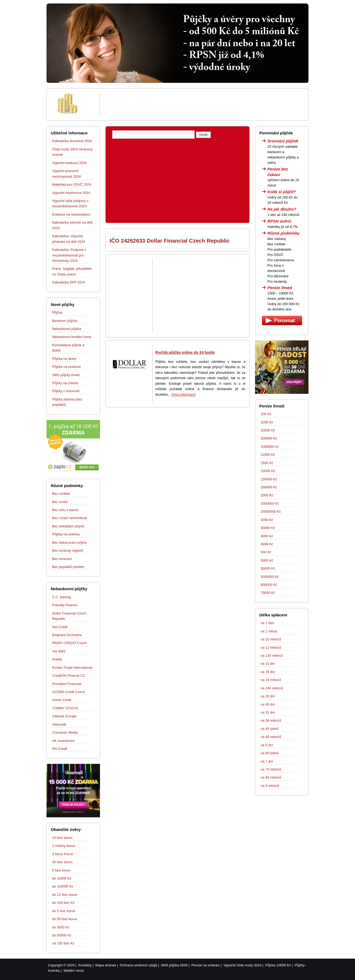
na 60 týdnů (270, 753)
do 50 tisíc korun (65, 919)
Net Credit (60, 627)
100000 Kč (269, 438)
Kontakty (85, 965)
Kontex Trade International (72, 668)
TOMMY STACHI (65, 708)
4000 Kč (267, 536)
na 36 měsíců (271, 720)
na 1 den (267, 623)
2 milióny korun (64, 846)
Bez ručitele (61, 494)
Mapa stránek (106, 965)
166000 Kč (269, 487)
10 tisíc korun (62, 838)
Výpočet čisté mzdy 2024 (242, 965)
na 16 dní (268, 672)
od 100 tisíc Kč (63, 943)
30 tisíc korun (62, 862)
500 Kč (266, 552)
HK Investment (63, 741)
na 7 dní (267, 761)
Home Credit (62, 700)
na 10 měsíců (271, 639)
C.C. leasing (61, 597)
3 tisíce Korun (63, 854)
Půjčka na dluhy (64, 359)
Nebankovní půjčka (67, 329)
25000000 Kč (271, 512)
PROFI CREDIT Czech (70, 643)
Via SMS (59, 651)
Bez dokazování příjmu (70, 542)
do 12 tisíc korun (65, 895)
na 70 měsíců (271, 769)
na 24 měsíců (271, 680)
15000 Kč (268, 471)
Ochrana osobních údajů (138, 965)
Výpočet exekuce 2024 (69, 163)
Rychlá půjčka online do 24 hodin (185, 352)
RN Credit (60, 749)
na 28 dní (268, 696)
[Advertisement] (203, 104)
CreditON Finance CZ (69, 676)
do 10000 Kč (62, 878)
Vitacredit (59, 724)
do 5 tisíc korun (64, 911)
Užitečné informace (69, 133)
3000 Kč (267, 520)
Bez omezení (62, 559)
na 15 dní (268, 664)
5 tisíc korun (61, 870)
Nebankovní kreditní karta (72, 337)
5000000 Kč (270, 577)
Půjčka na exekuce (66, 367)
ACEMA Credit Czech (68, 692)
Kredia (57, 659)
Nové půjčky (63, 304)
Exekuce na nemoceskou (71, 214)
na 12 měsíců (271, 647)
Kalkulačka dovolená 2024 (72, 141)
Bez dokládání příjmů (68, 526)
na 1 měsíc (269, 631)
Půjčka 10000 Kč (278, 965)
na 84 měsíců (271, 777)
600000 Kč (269, 585)
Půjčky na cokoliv (65, 383)
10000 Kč (268, 430)
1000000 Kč (270, 447)
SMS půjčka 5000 (174, 965)
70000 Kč (268, 593)
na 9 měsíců (270, 786)
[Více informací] (184, 394)
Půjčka (57, 312)
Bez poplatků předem (68, 567)
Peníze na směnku (206, 965)
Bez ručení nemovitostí (70, 518)
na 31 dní (268, 712)
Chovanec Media (65, 732)
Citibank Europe (64, 716)
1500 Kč (267, 463)
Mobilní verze (74, 971)
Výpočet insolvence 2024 (71, 193)
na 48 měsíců (271, 737)
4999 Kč (267, 544)
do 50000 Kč (62, 935)
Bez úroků (60, 502)
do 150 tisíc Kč (63, 903)
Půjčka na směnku (66, 534)
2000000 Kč (270, 503)
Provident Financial (67, 684)
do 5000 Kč (61, 927)
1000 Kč (267, 422)
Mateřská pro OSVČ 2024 (72, 184)
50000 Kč (268, 568)
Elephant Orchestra (67, 635)
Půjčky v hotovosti (66, 391)
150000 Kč (269, 479)
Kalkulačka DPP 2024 (69, 282)
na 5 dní (267, 745)
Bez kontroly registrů (68, 551)
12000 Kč (268, 455)
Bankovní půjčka (65, 321)
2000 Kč (267, 495)
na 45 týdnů (270, 729)
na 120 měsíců (272, 656)
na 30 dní (268, 704)
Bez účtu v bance (65, 510)
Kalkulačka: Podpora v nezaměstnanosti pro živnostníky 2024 (69, 255)
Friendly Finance (65, 605)
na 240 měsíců (272, 688)
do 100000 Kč (63, 886)
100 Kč (266, 414)
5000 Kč (267, 560)
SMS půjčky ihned (66, 375)
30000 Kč (268, 528)
